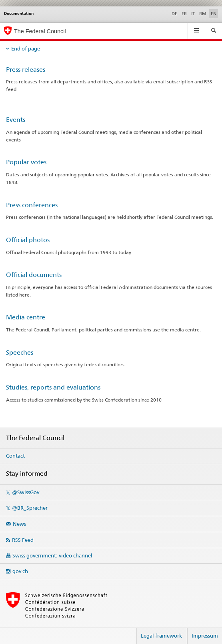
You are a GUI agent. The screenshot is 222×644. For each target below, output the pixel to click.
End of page (26, 48)
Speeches (20, 352)
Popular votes (26, 162)
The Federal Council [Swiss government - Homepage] (40, 31)
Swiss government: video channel (52, 555)
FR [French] (184, 14)
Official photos (28, 240)
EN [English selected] (214, 14)
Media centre (26, 317)
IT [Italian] (193, 14)
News (19, 524)
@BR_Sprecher (30, 508)
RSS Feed (23, 540)
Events (16, 120)
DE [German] (174, 14)
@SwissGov (26, 492)
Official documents (34, 275)
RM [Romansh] (203, 14)
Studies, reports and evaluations (53, 387)
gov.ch (20, 571)
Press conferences (32, 205)
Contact (15, 456)
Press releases (26, 70)
